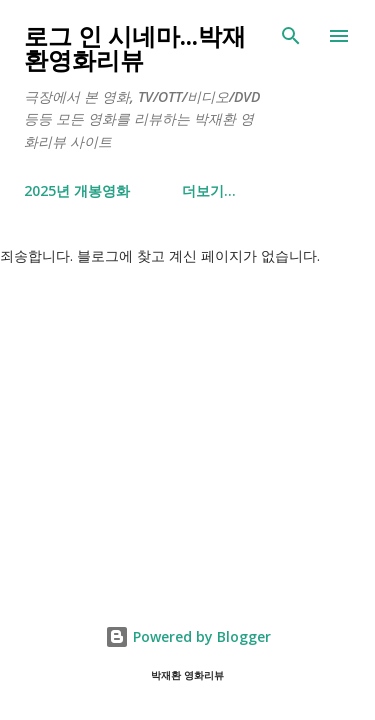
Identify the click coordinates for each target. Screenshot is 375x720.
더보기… (209, 190)
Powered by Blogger (188, 636)
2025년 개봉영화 (77, 190)
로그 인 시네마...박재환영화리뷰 (135, 47)
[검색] (291, 36)
